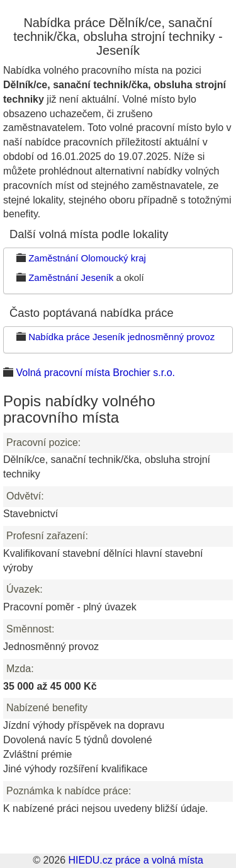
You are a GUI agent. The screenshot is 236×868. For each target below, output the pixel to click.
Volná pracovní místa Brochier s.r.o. (95, 373)
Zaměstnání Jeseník (71, 277)
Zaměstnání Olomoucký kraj (87, 258)
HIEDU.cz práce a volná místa (135, 860)
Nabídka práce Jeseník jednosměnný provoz (121, 337)
